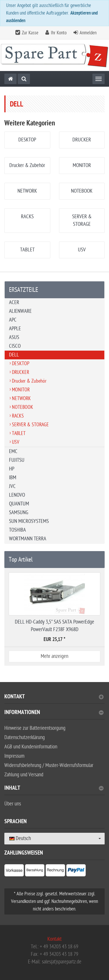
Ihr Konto (59, 33)
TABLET (27, 250)
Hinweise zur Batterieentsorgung (35, 728)
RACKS (27, 217)
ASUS (14, 337)
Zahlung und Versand (24, 775)
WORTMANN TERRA (28, 539)
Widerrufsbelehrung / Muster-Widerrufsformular (49, 765)
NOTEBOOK (82, 191)
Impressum (14, 756)
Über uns (13, 804)
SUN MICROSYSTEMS (29, 521)
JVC (12, 486)
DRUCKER (82, 140)
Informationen (54, 713)
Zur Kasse (30, 33)
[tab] (54, 699)
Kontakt (54, 697)
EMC (13, 451)
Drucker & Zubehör (27, 165)
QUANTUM (19, 504)
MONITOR (82, 165)
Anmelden (88, 33)
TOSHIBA (17, 530)
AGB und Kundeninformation (31, 747)
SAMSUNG (19, 513)
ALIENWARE (20, 311)
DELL (14, 355)
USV (82, 250)
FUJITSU (17, 460)
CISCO (15, 346)
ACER (14, 302)
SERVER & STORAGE (30, 425)
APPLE (15, 329)
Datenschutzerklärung (25, 737)
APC (13, 320)
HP (12, 469)
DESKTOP (27, 140)
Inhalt (54, 789)
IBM (13, 478)
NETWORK (27, 191)
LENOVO (17, 495)
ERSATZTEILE (24, 290)
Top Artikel (21, 560)
